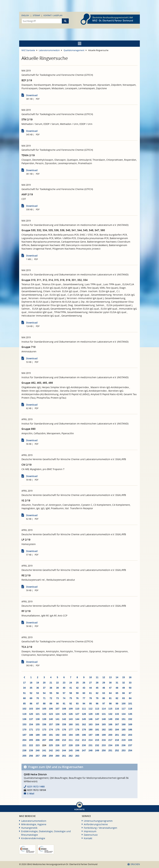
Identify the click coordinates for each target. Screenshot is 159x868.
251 (110, 750)
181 (97, 730)
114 (104, 709)
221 (24, 745)
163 (90, 724)
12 (104, 677)
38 (51, 688)
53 (38, 693)
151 (124, 719)
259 (51, 756)
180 (90, 730)
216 (104, 740)
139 (44, 719)
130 (97, 714)
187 (24, 735)
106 (51, 709)
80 (104, 698)
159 (64, 724)
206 (38, 740)
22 (58, 683)
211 (71, 740)
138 (38, 719)
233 (104, 745)
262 (71, 756)
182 (104, 730)
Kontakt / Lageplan (53, 15)
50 (130, 688)
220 (130, 740)
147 (97, 719)
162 (84, 724)
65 (117, 693)
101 (130, 704)
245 (71, 750)
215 (97, 740)
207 (44, 740)
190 (44, 735)
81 (110, 698)
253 (124, 750)
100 (124, 704)
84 (130, 698)
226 (57, 745)
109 (71, 709)
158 (57, 724)
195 (77, 735)
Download (32, 95)
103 (31, 709)
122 (44, 714)
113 (97, 709)
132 (110, 714)
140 (51, 719)
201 (117, 735)
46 (104, 688)
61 (91, 693)
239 (31, 750)
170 (24, 730)
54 (44, 693)
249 (97, 750)
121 (38, 714)
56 (58, 693)
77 (84, 698)
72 (51, 698)
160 (71, 724)
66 (124, 693)
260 (57, 756)
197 (90, 735)
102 (24, 709)
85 (24, 704)
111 (84, 709)
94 (84, 704)
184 (117, 730)
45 (97, 688)
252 (117, 750)
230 (84, 745)
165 (104, 724)
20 (44, 683)
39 (58, 688)
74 (64, 698)
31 (117, 683)
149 (110, 719)
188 (31, 735)
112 (90, 709)
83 (124, 698)
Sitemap (36, 15)
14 (117, 677)
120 (31, 714)
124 (57, 714)
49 (124, 688)
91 (64, 704)
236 (124, 745)
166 (110, 724)
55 (51, 693)
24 (71, 683)
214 (90, 740)
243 (57, 750)
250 (104, 750)
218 (117, 740)
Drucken (134, 864)
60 (84, 693)
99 (117, 704)
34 (24, 688)
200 (110, 735)
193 (64, 735)
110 (77, 709)
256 (31, 756)
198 (97, 735)
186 (130, 730)
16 (130, 677)
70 (38, 698)
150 (117, 719)
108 (64, 709)
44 (91, 688)
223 (38, 745)
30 (110, 683)
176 (64, 730)
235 (117, 745)
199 (104, 735)
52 (31, 693)
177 (71, 730)
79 (97, 698)
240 (38, 750)
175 (57, 730)
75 (71, 698)
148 (104, 719)
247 (84, 750)
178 (77, 730)
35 (31, 688)
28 (97, 683)
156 (44, 724)
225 (51, 745)
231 (90, 745)
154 (31, 724)
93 (77, 704)
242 (51, 750)
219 (124, 740)
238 (24, 750)
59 (77, 693)
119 (24, 714)
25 (77, 683)
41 (71, 688)
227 (64, 745)
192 (57, 735)
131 (104, 714)
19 (38, 683)
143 (71, 719)
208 (51, 740)
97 (104, 704)
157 (51, 724)
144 (77, 719)
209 (57, 740)
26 (84, 683)
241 (44, 750)
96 (97, 704)
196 (84, 735)
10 (91, 677)
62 (97, 693)
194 (71, 735)
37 (44, 688)
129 (90, 714)
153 (24, 724)
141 (57, 719)
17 (24, 683)
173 (44, 730)
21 (51, 683)
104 (38, 709)
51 (24, 693)
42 (77, 688)
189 (38, 735)
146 (90, 719)
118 (130, 709)
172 (38, 730)
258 (44, 756)
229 (77, 745)
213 (84, 740)
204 (24, 740)
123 (51, 714)
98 (110, 704)
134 (124, 714)
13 (110, 677)
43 (84, 688)
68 (24, 698)
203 (130, 735)
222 (31, 745)
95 (91, 704)
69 (31, 698)
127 (77, 714)
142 (64, 719)
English (25, 15)
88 (44, 704)
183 (110, 730)
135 (130, 714)
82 (117, 698)
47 (110, 688)
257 (38, 756)
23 (64, 683)
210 (64, 740)
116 (117, 709)
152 (130, 719)
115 (110, 709)
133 (117, 714)
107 (57, 709)
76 (77, 698)
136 (24, 719)
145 (84, 719)
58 (71, 693)
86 (31, 704)
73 (58, 698)
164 (97, 724)
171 (31, 730)
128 (84, 714)
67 (130, 693)
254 (130, 750)
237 (130, 745)
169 (130, 724)
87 (38, 704)
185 (124, 730)
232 (97, 745)
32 (124, 683)
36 (38, 688)
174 (51, 730)
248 (90, 750)
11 (97, 677)
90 (58, 704)
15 (124, 677)
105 (44, 709)
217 (110, 740)
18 (31, 683)
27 (91, 683)
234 (110, 745)
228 (71, 745)
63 (104, 693)
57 (64, 693)
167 (117, 724)
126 (71, 714)
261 (64, 756)
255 (24, 756)
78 (91, 698)
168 (124, 724)
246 (77, 750)
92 (71, 704)
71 (44, 698)
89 (51, 704)
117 (124, 709)
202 (124, 735)
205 (31, 740)
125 (64, 714)
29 (104, 683)
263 (77, 756)
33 (130, 683)
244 (64, 750)
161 (77, 724)
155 (38, 724)
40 (64, 688)
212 (77, 740)
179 (84, 730)
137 (31, 719)
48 (117, 688)
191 (51, 735)
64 (110, 693)
